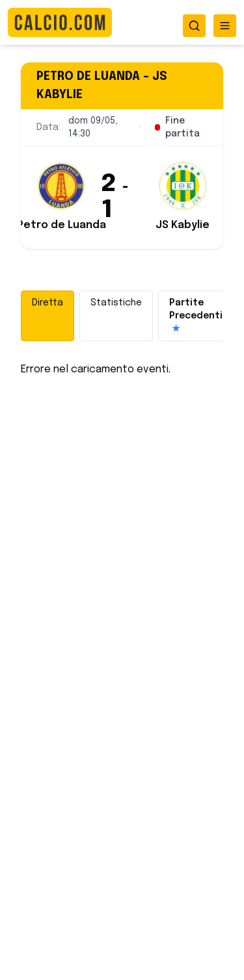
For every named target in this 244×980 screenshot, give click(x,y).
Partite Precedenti (196, 317)
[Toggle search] (194, 26)
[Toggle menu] (225, 26)
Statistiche (116, 303)
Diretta (47, 303)
